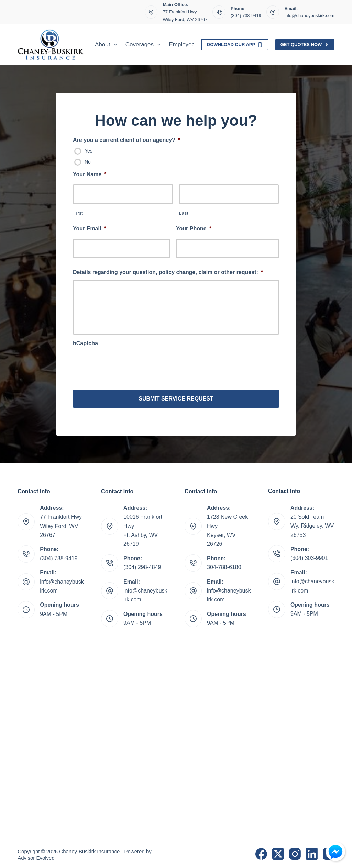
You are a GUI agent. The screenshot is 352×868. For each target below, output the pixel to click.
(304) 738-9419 (246, 16)
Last (184, 213)
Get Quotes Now (305, 45)
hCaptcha (85, 343)
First (78, 213)
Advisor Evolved (36, 856)
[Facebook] (261, 852)
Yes (89, 151)
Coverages (144, 45)
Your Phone (194, 229)
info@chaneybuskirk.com (309, 16)
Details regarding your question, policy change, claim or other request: (168, 272)
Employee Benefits (193, 44)
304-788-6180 (224, 565)
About (107, 45)
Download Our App (235, 45)
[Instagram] (295, 852)
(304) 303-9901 (309, 556)
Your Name (90, 174)
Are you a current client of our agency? (126, 140)
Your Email (90, 229)
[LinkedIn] (312, 852)
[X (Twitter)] (278, 852)
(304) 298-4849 (142, 565)
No (88, 162)
